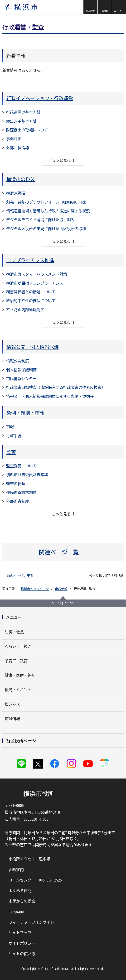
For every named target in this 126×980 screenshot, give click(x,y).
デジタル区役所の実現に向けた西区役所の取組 (46, 229)
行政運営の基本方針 (23, 112)
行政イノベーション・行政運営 (40, 98)
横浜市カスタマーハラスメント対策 (37, 274)
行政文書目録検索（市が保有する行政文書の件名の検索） (56, 387)
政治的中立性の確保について (31, 301)
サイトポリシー (22, 943)
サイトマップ (20, 933)
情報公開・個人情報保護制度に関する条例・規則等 (50, 396)
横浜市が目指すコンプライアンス (35, 283)
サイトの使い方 (22, 954)
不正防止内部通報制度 (25, 310)
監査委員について (21, 466)
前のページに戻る (20, 576)
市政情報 (61, 589)
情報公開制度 (18, 361)
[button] (90, 7)
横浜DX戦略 (16, 193)
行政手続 (14, 436)
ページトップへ (63, 603)
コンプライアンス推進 (30, 260)
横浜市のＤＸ (21, 179)
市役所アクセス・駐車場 (29, 859)
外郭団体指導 (18, 148)
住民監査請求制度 (21, 492)
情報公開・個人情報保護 (33, 347)
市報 (10, 427)
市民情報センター (21, 379)
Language (16, 912)
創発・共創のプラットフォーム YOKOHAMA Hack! (47, 202)
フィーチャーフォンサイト (31, 922)
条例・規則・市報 (25, 413)
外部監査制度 (18, 501)
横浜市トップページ (35, 589)
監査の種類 (16, 484)
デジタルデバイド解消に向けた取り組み (40, 220)
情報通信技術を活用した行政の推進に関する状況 (48, 211)
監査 (11, 452)
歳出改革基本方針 (21, 121)
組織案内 (16, 870)
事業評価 (14, 139)
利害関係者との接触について (31, 292)
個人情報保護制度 (21, 370)
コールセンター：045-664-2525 (35, 880)
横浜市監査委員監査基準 (27, 475)
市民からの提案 (22, 901)
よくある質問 (20, 891)
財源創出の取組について (27, 130)
